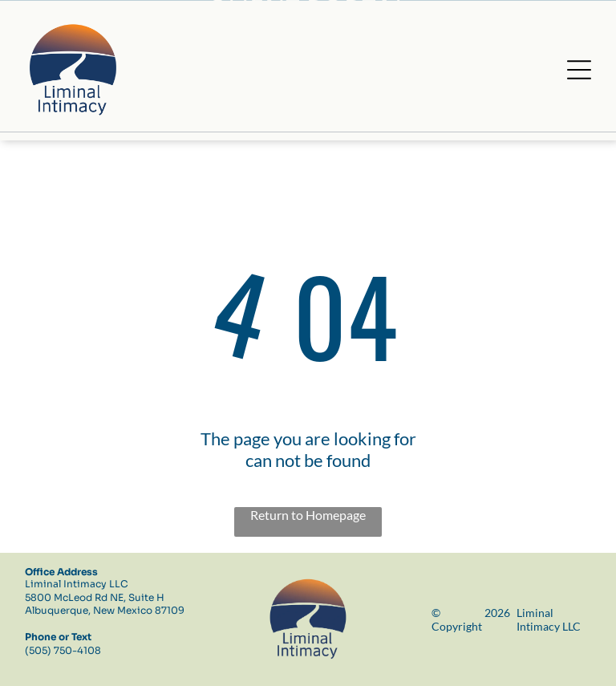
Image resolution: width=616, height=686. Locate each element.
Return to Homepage (308, 515)
